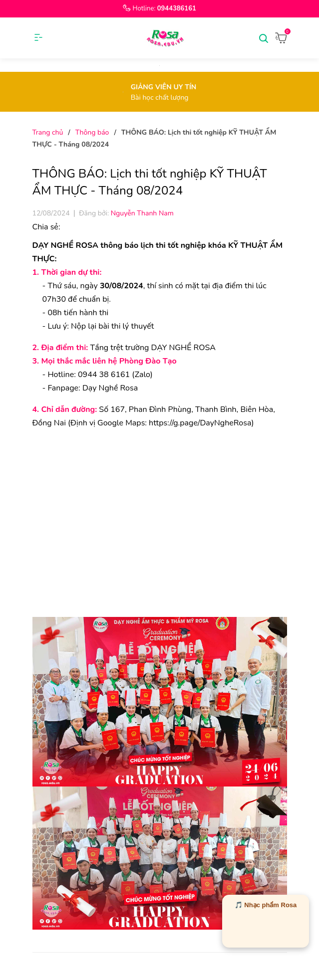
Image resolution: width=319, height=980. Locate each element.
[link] (200, 423)
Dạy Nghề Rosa (110, 388)
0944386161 (177, 8)
